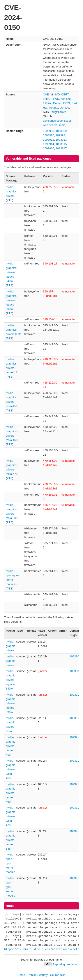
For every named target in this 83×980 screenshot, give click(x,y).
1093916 (49, 148)
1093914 (49, 144)
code (60, 121)
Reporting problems (65, 964)
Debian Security (38, 975)
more (62, 125)
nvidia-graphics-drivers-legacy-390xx (11, 300)
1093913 (61, 140)
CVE (46, 94)
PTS (10, 200)
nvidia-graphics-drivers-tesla (13, 330)
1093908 (49, 131)
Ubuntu (53, 108)
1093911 (61, 135)
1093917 (61, 148)
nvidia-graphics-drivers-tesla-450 (11, 769)
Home (21, 975)
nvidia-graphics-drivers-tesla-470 (11, 816)
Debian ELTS (62, 103)
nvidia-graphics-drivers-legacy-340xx (11, 272)
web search (50, 125)
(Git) (63, 975)
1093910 (49, 135)
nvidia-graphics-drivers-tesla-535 (11, 840)
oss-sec (66, 99)
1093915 (61, 144)
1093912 (49, 140)
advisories (49, 121)
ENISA (47, 99)
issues (68, 121)
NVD (57, 94)
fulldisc (47, 103)
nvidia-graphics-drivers (11, 191)
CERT (65, 94)
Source (55, 975)
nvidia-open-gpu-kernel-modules (11, 863)
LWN (56, 99)
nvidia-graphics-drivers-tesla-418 (11, 746)
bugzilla (56, 112)
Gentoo (64, 108)
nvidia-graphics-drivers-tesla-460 (11, 793)
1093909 (61, 131)
